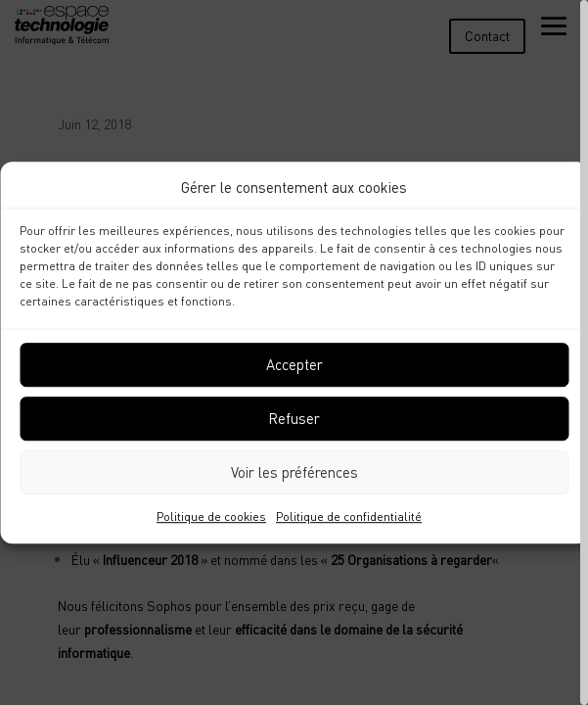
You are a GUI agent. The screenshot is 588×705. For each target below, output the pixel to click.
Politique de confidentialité (349, 517)
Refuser (294, 419)
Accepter (294, 365)
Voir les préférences (294, 473)
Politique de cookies (211, 517)
